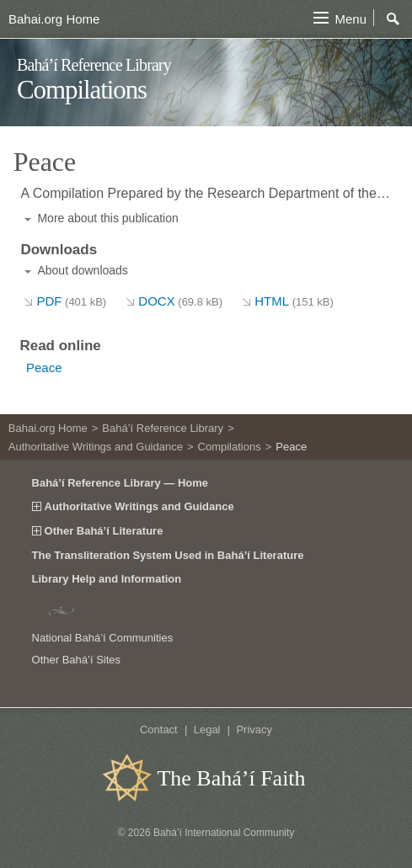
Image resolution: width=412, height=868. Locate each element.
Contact (159, 730)
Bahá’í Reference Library (94, 65)
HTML (294, 301)
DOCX (180, 301)
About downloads (82, 270)
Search (393, 19)
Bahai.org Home (54, 19)
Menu (350, 19)
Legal (207, 730)
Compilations (82, 90)
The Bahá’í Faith (231, 778)
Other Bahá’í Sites (77, 660)
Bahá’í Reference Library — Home (120, 483)
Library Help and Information (107, 579)
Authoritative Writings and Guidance (96, 447)
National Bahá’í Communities (103, 638)
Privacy (254, 730)
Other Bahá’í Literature (104, 531)
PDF (71, 301)
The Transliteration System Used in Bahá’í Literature (168, 555)
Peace (44, 367)
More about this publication (107, 218)
